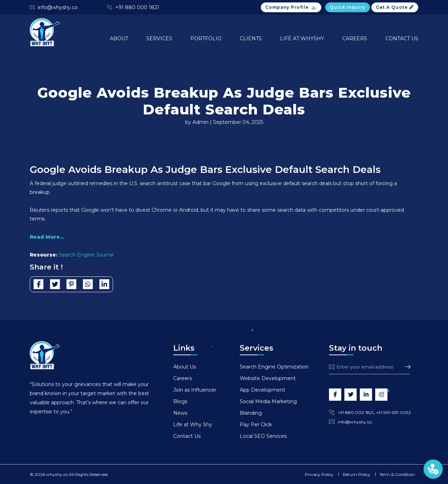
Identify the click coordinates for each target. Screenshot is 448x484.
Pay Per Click (256, 425)
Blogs (180, 401)
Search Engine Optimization (274, 367)
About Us (185, 367)
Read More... (47, 237)
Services (159, 38)
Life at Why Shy (193, 425)
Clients (251, 38)
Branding (251, 413)
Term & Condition (397, 474)
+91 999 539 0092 (393, 412)
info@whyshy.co (58, 7)
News (180, 413)
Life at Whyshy (302, 38)
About (119, 38)
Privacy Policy (319, 474)
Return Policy (356, 474)
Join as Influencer (195, 390)
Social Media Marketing (268, 401)
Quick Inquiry (348, 7)
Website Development (268, 378)
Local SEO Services (263, 436)
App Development (262, 390)
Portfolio (206, 38)
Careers (355, 38)
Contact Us (402, 38)
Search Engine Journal (86, 255)
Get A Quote (395, 7)
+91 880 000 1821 (137, 7)
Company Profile (291, 7)
